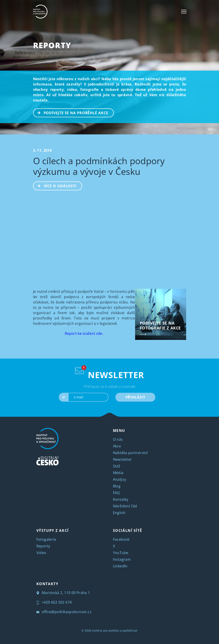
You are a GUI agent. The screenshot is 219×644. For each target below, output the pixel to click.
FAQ (116, 493)
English (119, 513)
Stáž (117, 466)
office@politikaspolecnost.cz (64, 612)
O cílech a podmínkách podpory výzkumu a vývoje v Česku (99, 166)
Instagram (122, 559)
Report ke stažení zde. (84, 333)
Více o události (55, 185)
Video (41, 553)
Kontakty (121, 499)
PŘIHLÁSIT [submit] (135, 397)
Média (118, 473)
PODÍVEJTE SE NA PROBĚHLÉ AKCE (71, 112)
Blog (117, 486)
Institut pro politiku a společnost (115, 630)
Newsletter (122, 459)
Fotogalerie (46, 539)
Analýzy (120, 479)
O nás (118, 439)
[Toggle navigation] (184, 12)
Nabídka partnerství (130, 453)
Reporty (52, 45)
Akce (117, 446)
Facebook (121, 539)
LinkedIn (120, 566)
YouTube (121, 553)
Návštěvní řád (125, 506)
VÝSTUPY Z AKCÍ (53, 530)
